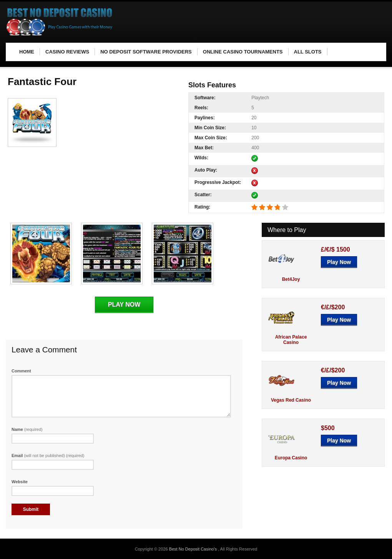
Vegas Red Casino (291, 400)
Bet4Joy (291, 279)
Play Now (124, 305)
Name (27, 429)
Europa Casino (291, 458)
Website (20, 482)
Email (48, 456)
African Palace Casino (291, 340)
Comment (21, 371)
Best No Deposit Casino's (194, 549)
